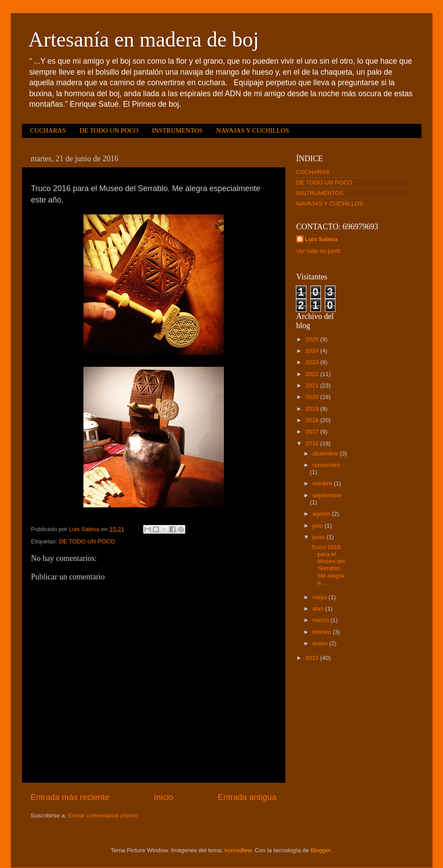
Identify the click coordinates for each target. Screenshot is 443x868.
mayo (321, 597)
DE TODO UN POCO (109, 130)
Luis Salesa (321, 239)
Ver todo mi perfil (319, 251)
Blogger (321, 850)
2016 (313, 443)
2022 (313, 374)
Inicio (164, 797)
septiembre (327, 495)
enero (321, 643)
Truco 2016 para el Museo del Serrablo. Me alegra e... (328, 565)
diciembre (326, 454)
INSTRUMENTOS (177, 130)
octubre (323, 483)
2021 (313, 385)
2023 (313, 362)
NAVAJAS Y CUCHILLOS (253, 130)
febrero (323, 632)
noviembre (326, 465)
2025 (313, 339)
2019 (313, 409)
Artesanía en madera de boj (144, 39)
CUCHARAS (48, 130)
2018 (313, 420)
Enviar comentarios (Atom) (103, 816)
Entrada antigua (247, 797)
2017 (313, 432)
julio (319, 526)
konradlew (238, 850)
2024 (313, 351)
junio (320, 537)
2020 (313, 397)
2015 (313, 658)
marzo (322, 620)
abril (319, 609)
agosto (322, 514)
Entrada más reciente (70, 797)
